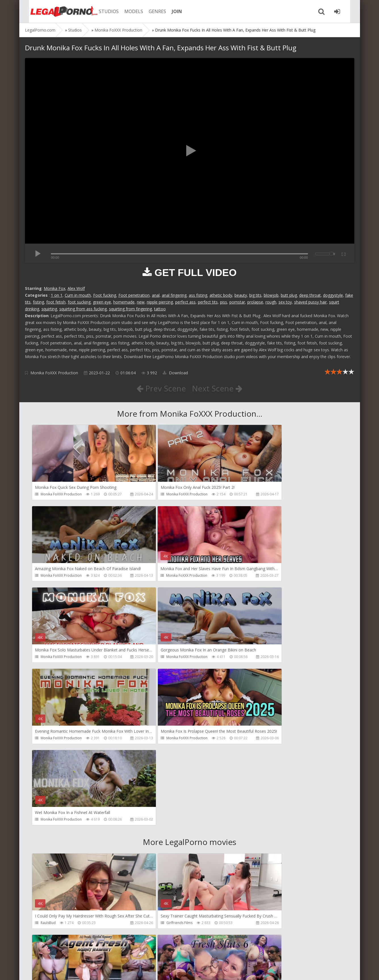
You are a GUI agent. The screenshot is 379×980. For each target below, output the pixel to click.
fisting (38, 302)
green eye (102, 302)
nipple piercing (160, 302)
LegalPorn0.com (67, 970)
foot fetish (56, 302)
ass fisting (198, 295)
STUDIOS (103, 11)
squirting (49, 309)
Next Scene (217, 388)
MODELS (128, 11)
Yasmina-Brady (264, 924)
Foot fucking (105, 295)
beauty (241, 295)
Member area (65, 953)
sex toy (285, 302)
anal (156, 295)
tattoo (160, 309)
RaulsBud (48, 761)
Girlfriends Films (160, 761)
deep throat (310, 295)
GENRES (152, 11)
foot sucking (79, 302)
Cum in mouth (78, 295)
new (141, 302)
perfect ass (185, 302)
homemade (124, 302)
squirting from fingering (130, 309)
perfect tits (208, 302)
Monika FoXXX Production (54, 373)
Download (175, 373)
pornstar (237, 302)
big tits (255, 295)
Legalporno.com (56, 11)
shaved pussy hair (310, 302)
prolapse (255, 302)
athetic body (221, 295)
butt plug (289, 295)
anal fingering (174, 295)
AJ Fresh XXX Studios (268, 761)
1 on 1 (57, 295)
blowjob (271, 295)
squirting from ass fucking (83, 309)
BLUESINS (154, 924)
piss (224, 302)
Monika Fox (55, 288)
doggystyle (333, 295)
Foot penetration (134, 295)
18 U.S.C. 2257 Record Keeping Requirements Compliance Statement (206, 970)
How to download (106, 953)
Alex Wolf (76, 288)
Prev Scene (161, 388)
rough (271, 302)
